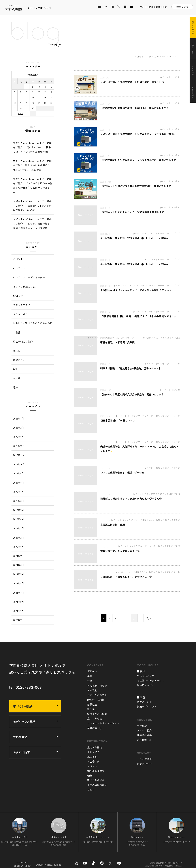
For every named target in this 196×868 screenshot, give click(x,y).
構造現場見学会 (96, 771)
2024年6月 (19, 565)
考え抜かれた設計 (97, 686)
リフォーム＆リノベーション (103, 723)
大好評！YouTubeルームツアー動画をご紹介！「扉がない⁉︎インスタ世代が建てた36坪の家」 (32, 206)
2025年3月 (19, 528)
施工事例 (92, 757)
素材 (90, 676)
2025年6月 (19, 501)
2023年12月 (19, 620)
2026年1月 (18, 437)
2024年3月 (19, 593)
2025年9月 (18, 473)
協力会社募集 (144, 735)
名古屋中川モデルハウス (151, 680)
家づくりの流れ (96, 718)
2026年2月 (19, 427)
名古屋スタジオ (146, 676)
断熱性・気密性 (96, 700)
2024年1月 (18, 611)
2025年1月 (18, 547)
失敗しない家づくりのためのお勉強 (33, 323)
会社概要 (142, 726)
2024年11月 (19, 556)
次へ (149, 618)
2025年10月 (19, 464)
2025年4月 (19, 519)
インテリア (19, 268)
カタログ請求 (36, 752)
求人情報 (142, 740)
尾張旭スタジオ (146, 685)
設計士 (17, 369)
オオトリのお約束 (97, 695)
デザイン (92, 671)
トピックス (93, 752)
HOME (138, 57)
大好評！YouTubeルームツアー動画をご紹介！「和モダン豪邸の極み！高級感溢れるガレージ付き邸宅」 (33, 224)
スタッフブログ (22, 305)
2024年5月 (19, 574)
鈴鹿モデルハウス (147, 706)
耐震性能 (92, 704)
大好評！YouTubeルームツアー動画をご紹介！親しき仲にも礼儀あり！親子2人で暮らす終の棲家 (33, 165)
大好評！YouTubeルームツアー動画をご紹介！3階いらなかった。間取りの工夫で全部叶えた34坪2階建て (32, 147)
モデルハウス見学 (36, 722)
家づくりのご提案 (97, 714)
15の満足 (92, 690)
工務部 (17, 332)
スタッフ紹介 (20, 314)
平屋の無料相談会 (97, 785)
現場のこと (19, 360)
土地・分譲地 (95, 747)
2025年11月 (19, 455)
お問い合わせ (144, 764)
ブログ (148, 57)
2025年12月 (19, 446)
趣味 (15, 387)
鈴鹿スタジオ (144, 702)
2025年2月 (19, 538)
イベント (18, 259)
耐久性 (91, 709)
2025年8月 (19, 482)
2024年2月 (19, 602)
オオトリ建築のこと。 (25, 287)
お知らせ (18, 296)
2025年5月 (19, 510)
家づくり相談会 (36, 706)
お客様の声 (93, 761)
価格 (90, 775)
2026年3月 (19, 418)
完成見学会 (36, 737)
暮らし (17, 351)
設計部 (17, 378)
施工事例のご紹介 (23, 342)
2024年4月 (19, 583)
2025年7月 (18, 492)
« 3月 (21, 113)
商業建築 (92, 728)
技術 (90, 681)
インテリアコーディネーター (29, 277)
